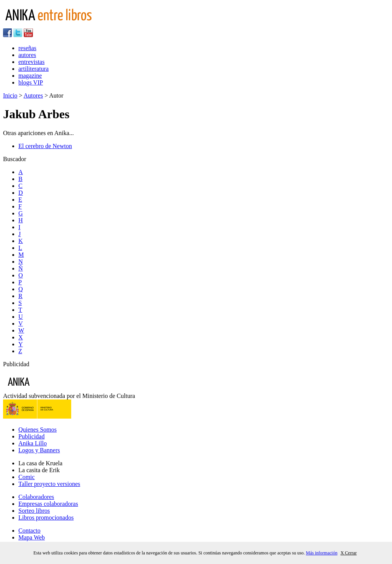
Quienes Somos (38, 430)
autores (27, 55)
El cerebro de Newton (45, 146)
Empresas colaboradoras (48, 504)
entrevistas (31, 62)
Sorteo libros (34, 511)
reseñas (27, 48)
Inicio (10, 95)
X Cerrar (348, 553)
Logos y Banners (39, 450)
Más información (322, 553)
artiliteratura (33, 69)
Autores (33, 95)
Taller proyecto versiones (49, 484)
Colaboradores (36, 497)
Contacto (29, 531)
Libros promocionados (46, 518)
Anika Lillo (33, 443)
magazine (30, 76)
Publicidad (31, 436)
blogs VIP (31, 82)
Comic (27, 477)
